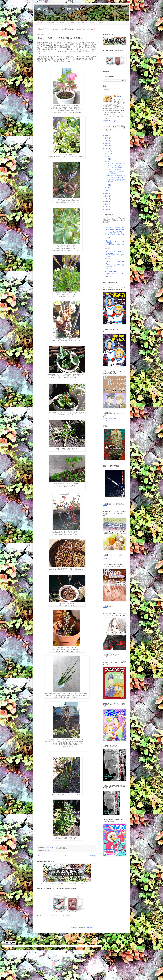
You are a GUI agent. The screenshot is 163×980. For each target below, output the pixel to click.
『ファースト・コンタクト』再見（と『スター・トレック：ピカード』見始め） (116, 165)
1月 (108, 187)
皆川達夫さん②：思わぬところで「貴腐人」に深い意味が (116, 176)
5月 (108, 156)
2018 (107, 196)
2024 (107, 141)
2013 (107, 209)
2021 (107, 149)
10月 (108, 154)
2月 (108, 185)
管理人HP (50, 23)
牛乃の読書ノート (111, 272)
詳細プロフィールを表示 (110, 121)
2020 (107, 191)
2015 (107, 204)
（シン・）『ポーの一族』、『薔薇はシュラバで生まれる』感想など (115, 171)
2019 (107, 193)
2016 (107, 201)
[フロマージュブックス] (85, 23)
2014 (107, 207)
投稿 (106, 90)
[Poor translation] (13, 943)
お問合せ (100, 23)
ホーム (67, 856)
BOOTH (105, 421)
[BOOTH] (70, 23)
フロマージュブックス (110, 419)
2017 (107, 199)
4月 (108, 159)
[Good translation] (6, 943)
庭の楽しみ (46, 850)
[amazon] (60, 23)
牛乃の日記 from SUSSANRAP (61, 9)
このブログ (40, 23)
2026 (107, 135)
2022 (107, 146)
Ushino (118, 96)
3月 (108, 162)
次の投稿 (41, 856)
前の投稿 (93, 856)
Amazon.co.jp (107, 417)
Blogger (90, 928)
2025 (107, 138)
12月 (108, 151)
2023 (107, 143)
